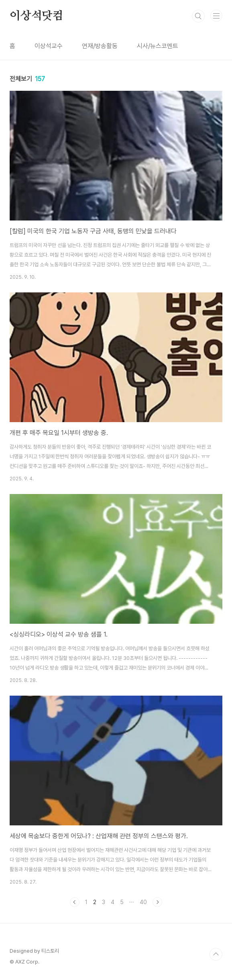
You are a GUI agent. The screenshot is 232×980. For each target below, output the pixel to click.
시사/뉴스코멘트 (158, 46)
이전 (75, 902)
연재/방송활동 (100, 46)
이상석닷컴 (37, 16)
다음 (157, 902)
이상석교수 (49, 46)
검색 (198, 16)
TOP (216, 954)
